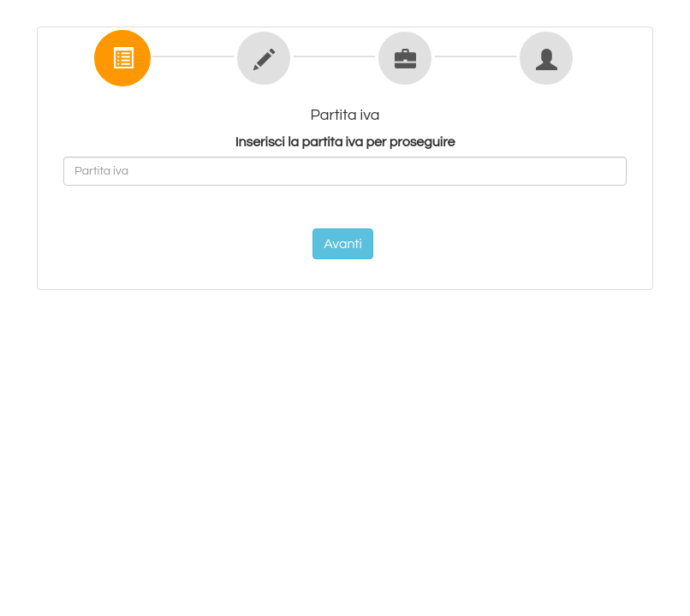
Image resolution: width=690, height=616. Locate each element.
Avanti (343, 244)
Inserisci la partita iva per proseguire (345, 142)
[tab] (120, 56)
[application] (685, 612)
